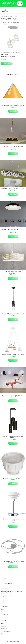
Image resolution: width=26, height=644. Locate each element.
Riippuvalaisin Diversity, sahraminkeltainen (13, 106)
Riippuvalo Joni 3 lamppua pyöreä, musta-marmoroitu (13, 437)
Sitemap (3, 634)
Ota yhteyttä (4, 626)
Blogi (2, 624)
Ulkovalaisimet (5, 614)
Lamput (3, 604)
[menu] (23, 10)
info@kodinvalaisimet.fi (7, 596)
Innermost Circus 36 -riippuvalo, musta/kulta (13, 395)
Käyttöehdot (4, 629)
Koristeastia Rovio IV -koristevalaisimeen (13, 478)
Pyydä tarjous (20, 3)
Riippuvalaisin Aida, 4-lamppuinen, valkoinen (13, 355)
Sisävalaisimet (11, 52)
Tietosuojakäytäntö (6, 631)
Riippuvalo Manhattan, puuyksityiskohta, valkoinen (13, 147)
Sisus (2, 609)
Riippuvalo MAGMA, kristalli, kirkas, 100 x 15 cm (13, 189)
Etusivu (3, 21)
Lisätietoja (7, 63)
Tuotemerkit (4, 612)
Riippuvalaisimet (19, 52)
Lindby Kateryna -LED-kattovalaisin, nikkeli (13, 561)
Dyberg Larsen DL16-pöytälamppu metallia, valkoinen (13, 520)
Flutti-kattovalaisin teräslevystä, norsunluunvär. (13, 272)
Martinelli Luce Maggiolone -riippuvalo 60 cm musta (13, 230)
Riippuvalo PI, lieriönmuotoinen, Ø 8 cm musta (13, 314)
